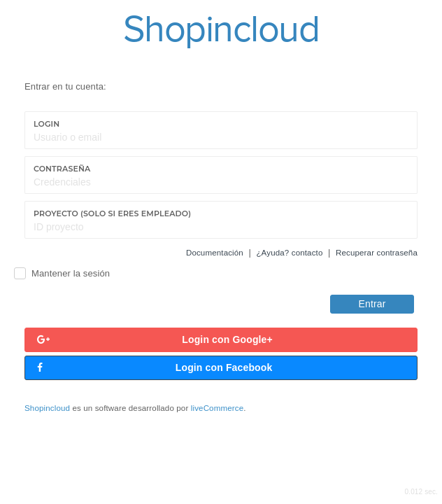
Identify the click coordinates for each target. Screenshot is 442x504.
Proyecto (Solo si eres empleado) (112, 213)
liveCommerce (217, 408)
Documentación (215, 253)
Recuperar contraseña (377, 253)
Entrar (372, 304)
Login (47, 124)
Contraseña (62, 169)
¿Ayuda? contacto (289, 253)
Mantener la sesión (71, 273)
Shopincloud (47, 408)
